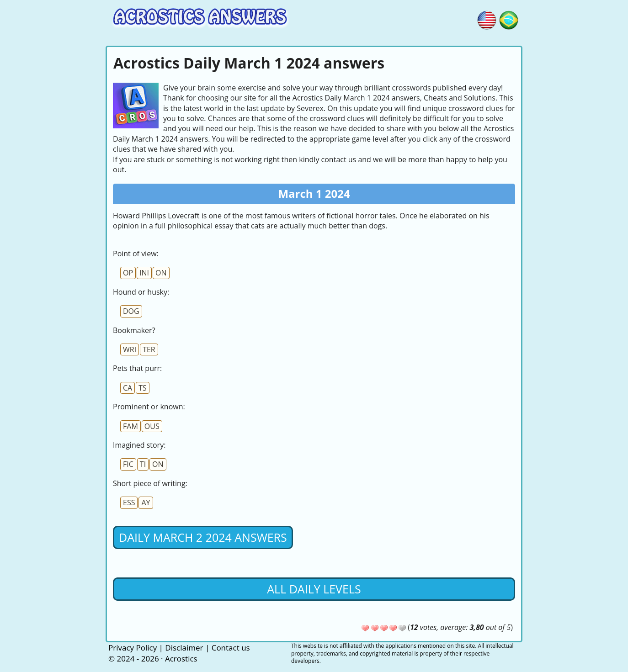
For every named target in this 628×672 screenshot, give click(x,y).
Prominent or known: (149, 407)
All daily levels (314, 589)
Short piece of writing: (150, 483)
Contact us (231, 648)
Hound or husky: (141, 292)
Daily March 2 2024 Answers (203, 537)
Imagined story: (139, 445)
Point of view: (136, 254)
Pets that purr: (137, 368)
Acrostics (181, 659)
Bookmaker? (134, 330)
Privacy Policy (133, 648)
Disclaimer (184, 648)
